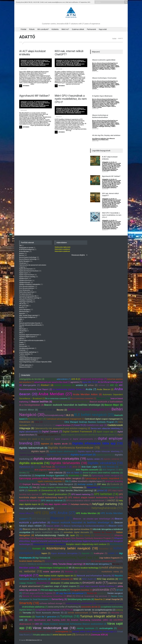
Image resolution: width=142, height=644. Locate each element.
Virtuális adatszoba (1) (43, 635)
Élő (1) (68, 481)
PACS (21, 333)
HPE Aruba (23, 304)
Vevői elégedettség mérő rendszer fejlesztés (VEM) (35, 362)
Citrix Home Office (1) (54, 422)
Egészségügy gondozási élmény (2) (36, 478)
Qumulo (22, 344)
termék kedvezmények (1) (80, 613)
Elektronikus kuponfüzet (27, 292)
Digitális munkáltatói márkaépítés (30, 284)
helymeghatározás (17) (107, 508)
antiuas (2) (104, 385)
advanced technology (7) (94, 379)
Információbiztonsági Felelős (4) (52, 535)
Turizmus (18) (70, 616)
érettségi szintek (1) (87, 484)
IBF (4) (54, 529)
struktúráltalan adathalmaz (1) (35, 607)
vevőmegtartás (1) (63, 632)
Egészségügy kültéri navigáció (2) (69, 478)
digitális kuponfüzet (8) (83, 455)
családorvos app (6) (97, 425)
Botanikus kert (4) (37, 419)
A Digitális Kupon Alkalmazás (102, 96)
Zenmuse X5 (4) (83, 635)
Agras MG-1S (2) (90, 382)
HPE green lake (24, 306)
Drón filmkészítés (103, 140)
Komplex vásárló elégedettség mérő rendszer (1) (88, 544)
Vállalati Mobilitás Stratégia (28, 360)
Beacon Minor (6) (28, 410)
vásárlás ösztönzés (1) (87, 628)
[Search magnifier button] (126, 2)
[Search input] (110, 2)
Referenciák (23, 346)
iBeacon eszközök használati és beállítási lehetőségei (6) (82, 523)
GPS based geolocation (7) (56, 494)
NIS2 (21, 327)
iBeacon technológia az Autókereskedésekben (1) (86, 526)
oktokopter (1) (57, 583)
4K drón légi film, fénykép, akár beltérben (106, 135)
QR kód (21, 339)
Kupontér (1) (87, 553)
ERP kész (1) (103, 484)
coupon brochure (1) (65, 425)
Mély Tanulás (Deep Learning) (35, 63)
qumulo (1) (102, 593)
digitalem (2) (47, 444)
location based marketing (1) (32, 561)
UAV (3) (39, 624)
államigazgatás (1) (31, 385)
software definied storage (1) (52, 603)
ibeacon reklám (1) (55, 526)
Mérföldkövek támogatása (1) (99, 564)
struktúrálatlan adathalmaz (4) (81, 603)
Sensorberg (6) (59, 599)
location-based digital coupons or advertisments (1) (68, 561)
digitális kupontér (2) (105, 455)
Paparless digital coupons (108, 106)
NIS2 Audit (22, 329)
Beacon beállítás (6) (42, 402)
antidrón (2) (81, 385)
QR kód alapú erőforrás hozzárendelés (31, 340)
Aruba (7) (91, 389)
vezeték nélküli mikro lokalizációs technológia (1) (94, 632)
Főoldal (23, 29)
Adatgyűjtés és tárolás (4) (32, 379)
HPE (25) (42, 513)
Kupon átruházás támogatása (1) (66, 553)
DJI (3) (38, 467)
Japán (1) (74, 535)
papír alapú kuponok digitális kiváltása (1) (99, 586)
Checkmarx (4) (27, 422)
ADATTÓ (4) (51, 379)
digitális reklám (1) (95, 459)
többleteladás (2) (27, 617)
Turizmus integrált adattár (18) (101, 616)
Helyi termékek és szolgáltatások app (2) (73, 508)
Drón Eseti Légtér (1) (91, 467)
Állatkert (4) (47, 385)
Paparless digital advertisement (29, 335)
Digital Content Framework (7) (79, 432)
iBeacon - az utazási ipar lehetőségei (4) (93, 519)
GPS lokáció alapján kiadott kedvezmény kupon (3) (93, 497)
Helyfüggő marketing (104, 69)
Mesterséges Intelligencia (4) (54, 568)
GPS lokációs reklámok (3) (53, 501)
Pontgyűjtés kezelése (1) (81, 590)
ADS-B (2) (76, 379)
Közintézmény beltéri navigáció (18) (72, 548)
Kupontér (102, 105)
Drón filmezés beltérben (99, 139)
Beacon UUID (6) (47, 410)
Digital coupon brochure (99, 67)
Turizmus (22, 356)
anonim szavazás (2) (65, 385)
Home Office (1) (27, 513)
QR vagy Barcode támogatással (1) (71, 593)
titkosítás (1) (117, 613)
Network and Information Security (30, 323)
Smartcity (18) (29, 603)
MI (37, 64)
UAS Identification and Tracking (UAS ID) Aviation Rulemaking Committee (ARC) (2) (70, 620)
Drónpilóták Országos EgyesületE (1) (52, 475)
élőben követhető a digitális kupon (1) (88, 481)
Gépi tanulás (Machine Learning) (111, 165)
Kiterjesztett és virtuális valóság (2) (50, 544)
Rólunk (32, 29)
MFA (21, 319)
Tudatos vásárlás (97, 107)
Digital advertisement (110, 64)
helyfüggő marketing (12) (108, 504)
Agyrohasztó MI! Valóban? (34, 96)
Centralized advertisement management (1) (65, 419)
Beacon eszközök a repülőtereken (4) (71, 402)
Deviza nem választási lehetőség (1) (107, 428)
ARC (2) (114, 385)
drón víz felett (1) (74, 473)
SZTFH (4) (68, 610)
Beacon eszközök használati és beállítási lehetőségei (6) (74, 405)
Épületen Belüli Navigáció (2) (63, 484)
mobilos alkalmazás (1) (89, 572)
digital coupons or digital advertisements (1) (76, 439)
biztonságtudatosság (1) (55, 415)
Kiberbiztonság (24, 311)
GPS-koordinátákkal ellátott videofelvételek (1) (87, 501)
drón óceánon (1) (68, 470)
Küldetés (55, 29)
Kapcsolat (103, 29)
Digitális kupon (110, 67)
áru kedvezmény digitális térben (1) (69, 389)
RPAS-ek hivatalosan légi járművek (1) (93, 596)
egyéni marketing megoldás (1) (51, 481)
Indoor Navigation (25, 310)
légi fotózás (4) (43, 558)
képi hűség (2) (87, 535)
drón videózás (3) (57, 473)
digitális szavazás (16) (34, 463)
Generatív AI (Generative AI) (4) (44, 490)
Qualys (21, 342)
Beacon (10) (103, 398)
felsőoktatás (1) (79, 487)
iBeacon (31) (61, 518)
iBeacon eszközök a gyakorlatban (104, 60)
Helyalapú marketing (26, 300)
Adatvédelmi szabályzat (62, 249)
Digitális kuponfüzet (25, 281)
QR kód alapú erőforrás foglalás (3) (39, 593)
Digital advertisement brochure (101, 65)
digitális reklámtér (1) (113, 459)
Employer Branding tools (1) (36, 484)
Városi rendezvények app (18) (54, 628)
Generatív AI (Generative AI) (29, 62)
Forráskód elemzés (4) (112, 487)
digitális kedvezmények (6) (33, 448)
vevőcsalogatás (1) (108, 628)
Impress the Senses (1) (104, 532)
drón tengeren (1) (110, 470)
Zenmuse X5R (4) (99, 635)
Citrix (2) (39, 422)
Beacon (22, 253)
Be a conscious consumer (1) (83, 398)
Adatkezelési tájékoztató (63, 247)
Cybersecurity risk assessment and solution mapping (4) (62, 428)
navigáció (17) (29, 575)
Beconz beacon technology (105, 63)
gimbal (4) (102, 490)
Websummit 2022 (25, 367)
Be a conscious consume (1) (58, 398)
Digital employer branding (27, 277)
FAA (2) (36, 487)
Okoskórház (23, 331)
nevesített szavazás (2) (62, 579)
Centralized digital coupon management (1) (104, 419)
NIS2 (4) (78, 579)
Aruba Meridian (24, 251)
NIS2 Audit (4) (89, 579)
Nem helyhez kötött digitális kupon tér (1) (58, 576)
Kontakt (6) (39, 549)
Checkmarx (23, 263)
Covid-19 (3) (80, 425)
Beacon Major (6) (114, 405)
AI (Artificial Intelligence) (41, 60)
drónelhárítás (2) (27, 475)
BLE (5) (70, 415)
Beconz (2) (62, 410)
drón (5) (77, 467)
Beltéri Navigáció (24, 261)
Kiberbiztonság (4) (104, 535)
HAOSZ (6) (113, 500)
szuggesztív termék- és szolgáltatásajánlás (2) (94, 610)
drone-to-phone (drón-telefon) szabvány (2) (103, 473)
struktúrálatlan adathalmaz (38, 65)
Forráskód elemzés (25, 294)
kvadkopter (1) (101, 553)
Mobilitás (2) (71, 572)
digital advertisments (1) (30, 432)
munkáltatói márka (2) (112, 572)
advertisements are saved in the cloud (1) (52, 382)
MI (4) (72, 568)
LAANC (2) (113, 553)
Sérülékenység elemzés (27, 348)
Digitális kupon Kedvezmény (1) (33, 455)
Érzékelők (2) (117, 484)
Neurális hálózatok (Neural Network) (110, 169)
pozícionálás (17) (104, 590)
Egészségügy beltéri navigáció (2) (107, 475)
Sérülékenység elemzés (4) (81, 599)
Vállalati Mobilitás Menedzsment (29, 358)
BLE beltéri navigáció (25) (94, 415)
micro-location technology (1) (88, 568)
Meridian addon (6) (29, 568)
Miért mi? (65, 29)
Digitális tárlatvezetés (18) (69, 463)
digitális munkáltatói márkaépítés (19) (60, 459)
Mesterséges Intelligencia (28, 64)
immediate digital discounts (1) (78, 532)
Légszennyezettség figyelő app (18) (75, 557)
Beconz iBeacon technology (28, 259)
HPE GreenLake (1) (41, 519)
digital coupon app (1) (107, 432)
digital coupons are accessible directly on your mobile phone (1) (89, 435)
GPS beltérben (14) (106, 494)
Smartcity (22, 350)
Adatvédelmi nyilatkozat (62, 251)
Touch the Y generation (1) (47, 617)
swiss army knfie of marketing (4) (65, 607)
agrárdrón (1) (76, 382)
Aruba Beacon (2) (105, 389)
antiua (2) (93, 385)
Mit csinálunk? (43, 29)
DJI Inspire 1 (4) (64, 467)
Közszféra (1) (106, 549)
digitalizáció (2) (26, 467)
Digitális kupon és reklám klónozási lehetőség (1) (100, 451)
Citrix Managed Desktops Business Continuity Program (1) (91, 422)
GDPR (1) (23, 491)
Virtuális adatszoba (25, 365)
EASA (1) (87, 475)
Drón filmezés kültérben (27, 288)
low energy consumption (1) (103, 561)
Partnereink (91, 29)
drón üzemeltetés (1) (39, 473)
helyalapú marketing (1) (81, 504)
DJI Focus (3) (48, 467)
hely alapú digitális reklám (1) (57, 504)
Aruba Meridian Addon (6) (87, 394)
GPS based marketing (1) (82, 494)
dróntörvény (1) (75, 475)
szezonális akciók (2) (91, 607)
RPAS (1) (71, 596)
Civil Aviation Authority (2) (43, 425)
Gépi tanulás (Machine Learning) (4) (78, 490)
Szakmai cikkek (78, 29)
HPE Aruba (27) (62, 513)
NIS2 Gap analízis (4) (107, 579)
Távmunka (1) (29, 613)
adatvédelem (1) (64, 379)
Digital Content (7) (52, 432)
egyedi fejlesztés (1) (28, 481)
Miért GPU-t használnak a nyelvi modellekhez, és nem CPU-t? (71, 99)
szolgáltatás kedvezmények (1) (49, 610)
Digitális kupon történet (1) (59, 455)
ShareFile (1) (100, 599)
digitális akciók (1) (63, 444)
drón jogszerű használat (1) (47, 470)
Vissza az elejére (78, 255)
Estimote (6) (26, 487)
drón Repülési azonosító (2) (89, 470)
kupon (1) (46, 553)
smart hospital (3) (114, 599)
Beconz (94, 63)
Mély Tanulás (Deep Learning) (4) (69, 564)
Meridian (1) (117, 564)
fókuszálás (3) (93, 487)
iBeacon (22, 308)
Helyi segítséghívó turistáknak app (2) (36, 508)
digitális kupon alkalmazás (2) (63, 451)
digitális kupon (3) (40, 451)
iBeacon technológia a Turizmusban (104, 78)
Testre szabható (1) (101, 613)
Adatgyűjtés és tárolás (27, 60)
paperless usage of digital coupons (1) (62, 586)
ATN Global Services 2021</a (34, 640)
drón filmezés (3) (110, 467)
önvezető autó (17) (95, 583)
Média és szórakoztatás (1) (40, 564)
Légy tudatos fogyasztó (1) (111, 558)
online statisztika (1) (73, 583)
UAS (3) (23, 620)
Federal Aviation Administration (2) (56, 487)
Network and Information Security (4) (95, 576)
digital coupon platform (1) (49, 435)
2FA (20, 246)
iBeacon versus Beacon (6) (36, 529)
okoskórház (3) (43, 583)
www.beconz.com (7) (64, 635)
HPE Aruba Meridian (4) (88, 513)
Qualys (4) (92, 593)
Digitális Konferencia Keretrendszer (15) (74, 448)
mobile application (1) (53, 572)
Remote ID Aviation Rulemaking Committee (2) (44, 596)
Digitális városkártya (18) (105, 463)
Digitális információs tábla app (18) (98, 443)
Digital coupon (114, 65)
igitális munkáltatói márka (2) (49, 532)
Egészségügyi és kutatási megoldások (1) (104, 478)
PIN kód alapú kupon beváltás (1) (55, 590)
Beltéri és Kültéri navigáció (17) (89, 409)
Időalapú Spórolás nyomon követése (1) (75, 529)
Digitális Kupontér (104, 68)
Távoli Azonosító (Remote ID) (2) (51, 613)
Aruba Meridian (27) (55, 394)
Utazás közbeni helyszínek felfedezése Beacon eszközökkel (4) (75, 624)
